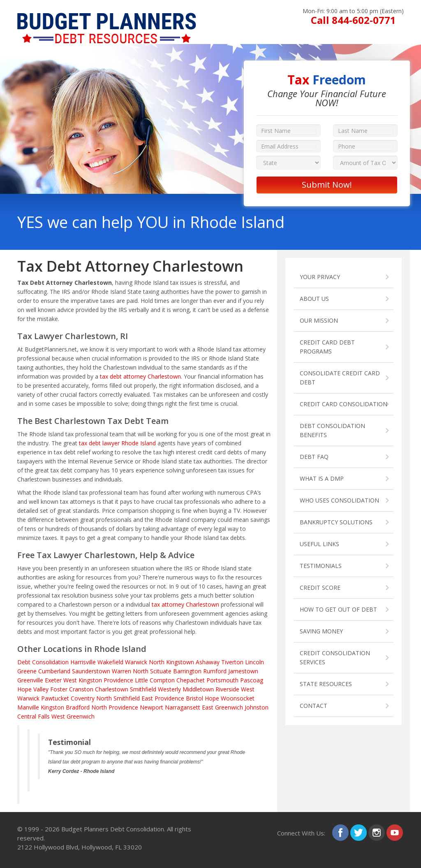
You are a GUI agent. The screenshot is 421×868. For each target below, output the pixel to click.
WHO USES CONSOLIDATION (339, 500)
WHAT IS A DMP (322, 478)
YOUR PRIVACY (320, 277)
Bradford (78, 707)
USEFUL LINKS (319, 544)
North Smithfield (118, 698)
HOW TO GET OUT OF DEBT (338, 609)
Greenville (30, 680)
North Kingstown (171, 662)
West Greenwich (73, 716)
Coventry (83, 698)
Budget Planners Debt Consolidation (113, 829)
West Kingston (83, 680)
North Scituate (152, 671)
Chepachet (191, 680)
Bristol (194, 698)
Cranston (81, 689)
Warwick (136, 662)
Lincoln (254, 662)
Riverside (227, 689)
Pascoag (252, 680)
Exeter (53, 680)
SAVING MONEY (321, 631)
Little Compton (155, 680)
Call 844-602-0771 (353, 20)
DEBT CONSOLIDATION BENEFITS (332, 430)
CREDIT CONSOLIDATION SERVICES (335, 657)
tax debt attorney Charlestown (140, 376)
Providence (118, 680)
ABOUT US (314, 299)
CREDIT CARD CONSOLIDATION (344, 404)
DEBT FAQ (314, 457)
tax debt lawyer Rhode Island (117, 443)
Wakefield (110, 662)
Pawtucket (55, 698)
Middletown (198, 689)
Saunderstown (91, 671)
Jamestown (243, 671)
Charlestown (112, 689)
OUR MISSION (319, 320)
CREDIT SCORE (320, 588)
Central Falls (34, 716)
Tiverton (232, 662)
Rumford (215, 671)
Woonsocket (238, 698)
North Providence (115, 707)
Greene (27, 671)
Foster (59, 689)
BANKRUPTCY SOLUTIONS (336, 522)
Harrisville (83, 662)
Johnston (257, 707)
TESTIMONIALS (321, 566)
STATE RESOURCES (326, 684)
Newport (152, 707)
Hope (212, 698)
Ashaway (208, 662)
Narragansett (183, 707)
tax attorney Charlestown (185, 604)
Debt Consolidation (43, 662)
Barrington (187, 671)
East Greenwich (222, 707)
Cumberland (54, 671)
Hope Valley (33, 689)
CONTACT (313, 706)
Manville (28, 707)
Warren (121, 671)
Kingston (52, 707)
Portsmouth (222, 680)
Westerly (169, 689)
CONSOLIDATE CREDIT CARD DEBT (340, 378)
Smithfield (143, 689)
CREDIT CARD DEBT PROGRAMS (327, 347)
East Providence (163, 698)
